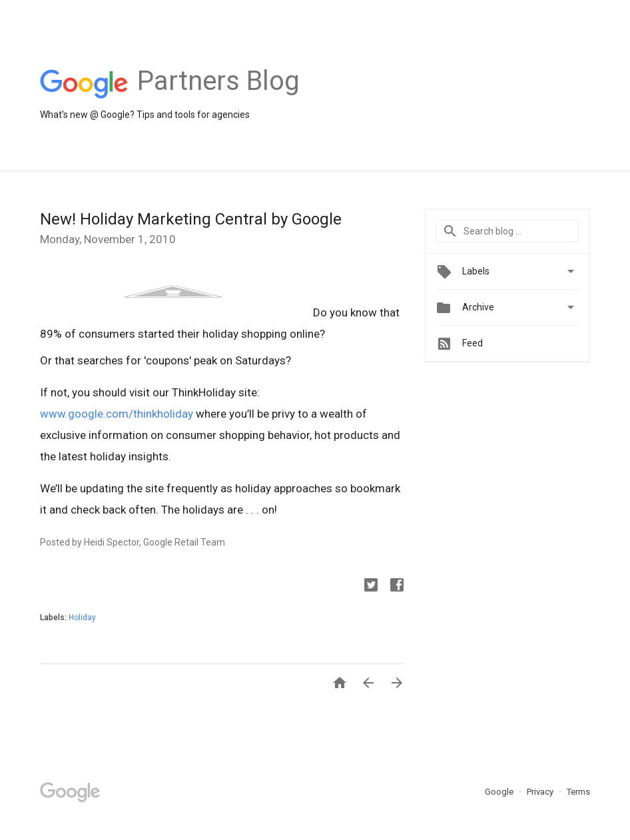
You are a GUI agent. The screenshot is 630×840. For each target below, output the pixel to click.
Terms (578, 792)
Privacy (541, 792)
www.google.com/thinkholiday (117, 414)
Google (500, 792)
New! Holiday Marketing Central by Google (191, 219)
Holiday (82, 618)
